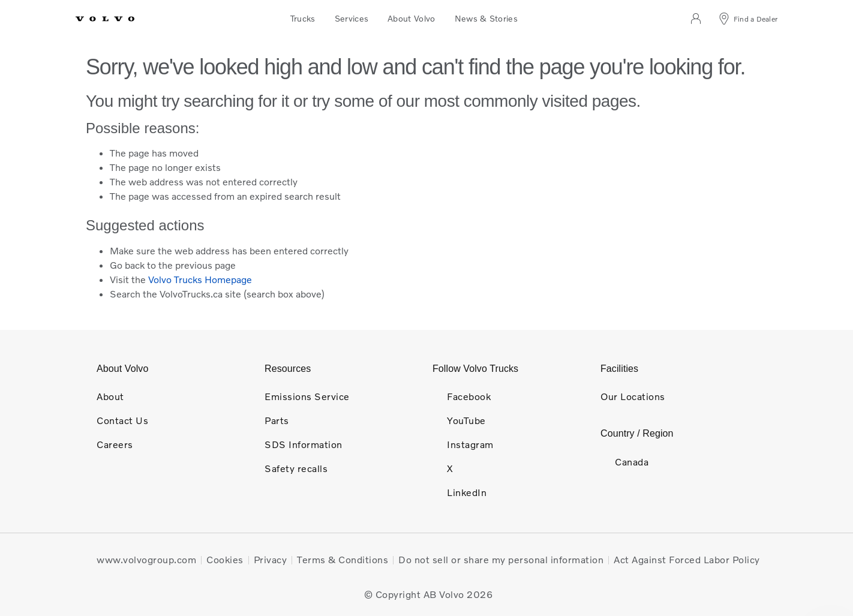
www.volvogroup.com (146, 560)
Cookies (225, 560)
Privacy (271, 560)
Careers (115, 444)
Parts (277, 420)
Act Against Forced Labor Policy (687, 560)
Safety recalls (296, 468)
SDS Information (304, 444)
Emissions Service (307, 396)
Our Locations (633, 396)
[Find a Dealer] (747, 19)
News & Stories (486, 18)
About (110, 396)
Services (352, 18)
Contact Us (122, 420)
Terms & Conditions (343, 560)
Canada (624, 462)
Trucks (303, 18)
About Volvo (411, 18)
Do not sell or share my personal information (501, 560)
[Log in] (695, 19)
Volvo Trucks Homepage (200, 280)
